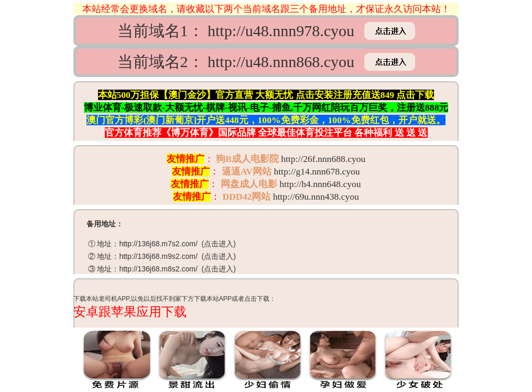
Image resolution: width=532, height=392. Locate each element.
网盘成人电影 (249, 184)
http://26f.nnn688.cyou (323, 159)
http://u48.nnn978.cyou (281, 31)
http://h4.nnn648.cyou (320, 184)
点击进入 (219, 244)
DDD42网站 (247, 197)
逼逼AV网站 (247, 171)
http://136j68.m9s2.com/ (158, 256)
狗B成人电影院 (247, 159)
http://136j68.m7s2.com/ (158, 244)
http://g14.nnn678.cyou (317, 171)
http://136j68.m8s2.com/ (158, 269)
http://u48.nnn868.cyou (281, 62)
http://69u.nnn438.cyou (316, 197)
